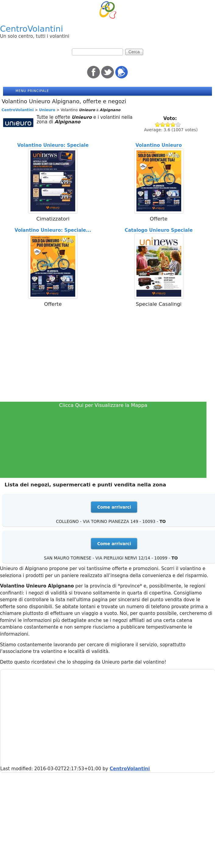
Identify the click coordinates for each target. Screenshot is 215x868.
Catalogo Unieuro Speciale (159, 230)
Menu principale (32, 91)
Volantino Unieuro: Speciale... (53, 230)
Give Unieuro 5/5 (178, 124)
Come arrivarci (114, 507)
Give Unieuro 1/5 (158, 124)
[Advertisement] (108, 356)
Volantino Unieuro (159, 145)
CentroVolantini (32, 29)
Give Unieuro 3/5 (168, 124)
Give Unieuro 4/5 (173, 124)
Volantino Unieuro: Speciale (53, 145)
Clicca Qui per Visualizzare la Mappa (103, 405)
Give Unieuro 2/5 (163, 124)
